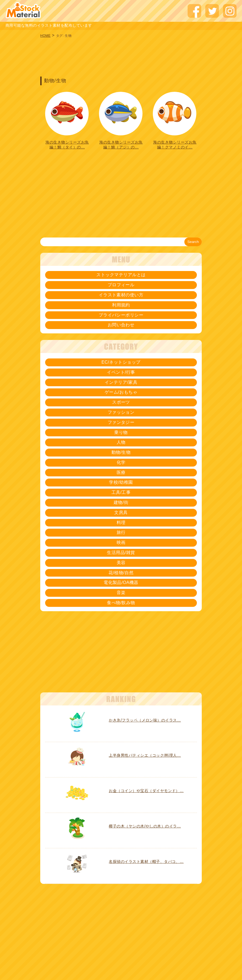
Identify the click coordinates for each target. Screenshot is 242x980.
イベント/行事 (121, 372)
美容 (121, 563)
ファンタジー (121, 422)
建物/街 (121, 502)
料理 (121, 523)
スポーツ (121, 402)
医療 (121, 472)
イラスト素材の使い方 (121, 295)
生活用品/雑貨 (121, 553)
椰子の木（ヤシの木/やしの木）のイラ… (145, 826)
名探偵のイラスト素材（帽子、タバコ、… (146, 862)
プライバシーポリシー (121, 315)
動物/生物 (121, 452)
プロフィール (121, 285)
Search (193, 242)
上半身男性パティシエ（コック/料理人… (145, 755)
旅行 (121, 532)
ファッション (121, 412)
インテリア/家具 (121, 382)
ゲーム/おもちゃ (121, 392)
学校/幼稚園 (121, 482)
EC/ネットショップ (121, 362)
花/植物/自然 (121, 573)
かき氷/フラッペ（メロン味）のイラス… (145, 720)
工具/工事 (121, 492)
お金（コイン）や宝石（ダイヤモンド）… (146, 791)
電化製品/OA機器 (121, 582)
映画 (121, 542)
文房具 (121, 512)
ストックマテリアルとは (121, 275)
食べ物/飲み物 (121, 603)
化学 (121, 462)
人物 (121, 442)
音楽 (121, 593)
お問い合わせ (121, 325)
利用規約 (121, 305)
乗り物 (121, 432)
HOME (45, 36)
